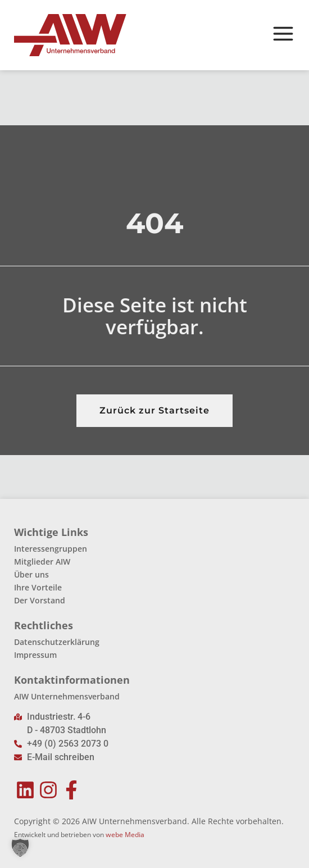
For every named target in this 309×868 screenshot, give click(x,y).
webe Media (125, 835)
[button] (20, 848)
